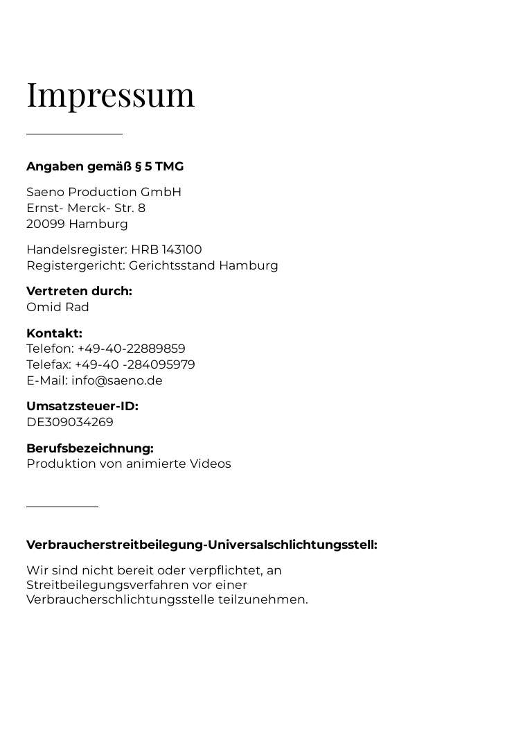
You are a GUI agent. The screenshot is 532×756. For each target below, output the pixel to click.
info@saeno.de (117, 380)
